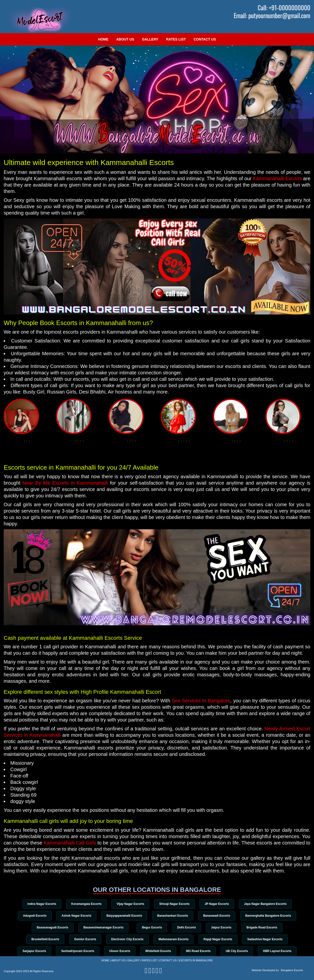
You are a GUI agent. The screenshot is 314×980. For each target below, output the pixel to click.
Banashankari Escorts (173, 916)
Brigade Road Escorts (265, 928)
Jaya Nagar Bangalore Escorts (268, 904)
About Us (125, 39)
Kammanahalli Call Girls (70, 843)
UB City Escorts (239, 952)
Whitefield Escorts (158, 952)
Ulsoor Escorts (119, 952)
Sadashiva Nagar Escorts (268, 940)
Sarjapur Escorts (31, 952)
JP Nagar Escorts (218, 904)
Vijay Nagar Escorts (130, 904)
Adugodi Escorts (32, 916)
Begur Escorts (152, 928)
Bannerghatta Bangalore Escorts (271, 916)
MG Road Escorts (199, 952)
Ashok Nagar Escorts (75, 916)
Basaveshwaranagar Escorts (101, 928)
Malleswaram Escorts (174, 940)
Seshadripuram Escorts (75, 952)
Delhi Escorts (188, 928)
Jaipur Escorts (223, 928)
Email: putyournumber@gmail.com (272, 15)
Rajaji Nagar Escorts (220, 940)
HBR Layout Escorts (280, 952)
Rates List (176, 39)
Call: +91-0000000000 (284, 8)
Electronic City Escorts (127, 940)
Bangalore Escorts (292, 970)
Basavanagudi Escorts (49, 928)
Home (103, 39)
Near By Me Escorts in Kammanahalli (65, 483)
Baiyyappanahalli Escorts (124, 916)
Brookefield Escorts (43, 940)
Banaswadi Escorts (218, 916)
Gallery (150, 39)
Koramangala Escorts (85, 904)
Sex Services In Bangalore (201, 701)
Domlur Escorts (84, 940)
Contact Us (205, 39)
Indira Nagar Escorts (39, 904)
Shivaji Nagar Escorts (175, 904)
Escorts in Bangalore (196, 960)
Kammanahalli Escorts (277, 178)
